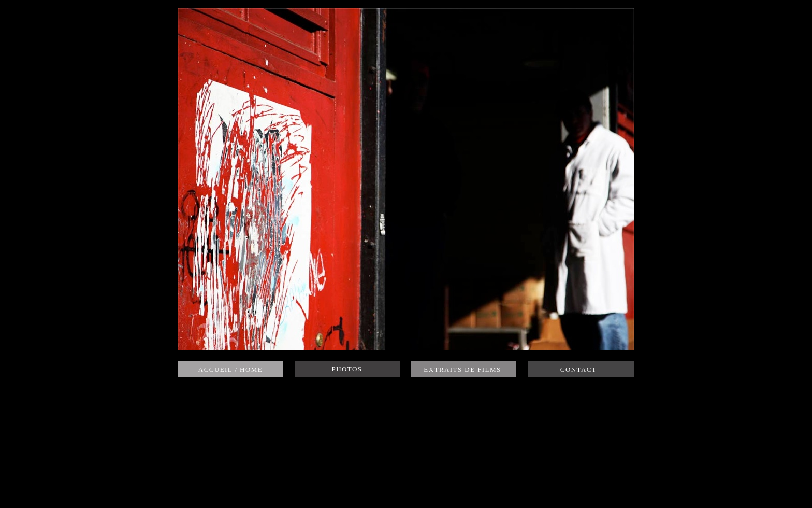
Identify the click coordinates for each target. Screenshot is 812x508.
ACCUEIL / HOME (230, 369)
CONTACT (578, 369)
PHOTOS (347, 369)
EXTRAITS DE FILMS (462, 369)
